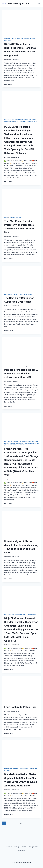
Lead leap (21, 850)
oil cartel (7, 39)
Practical (12, 443)
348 (21, 823)
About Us (9, 847)
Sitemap (16, 847)
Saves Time (20, 443)
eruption (7, 366)
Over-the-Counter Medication (24, 121)
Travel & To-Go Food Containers (15, 445)
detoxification (9, 294)
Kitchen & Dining (31, 614)
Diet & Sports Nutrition (12, 769)
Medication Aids (9, 121)
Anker (6, 217)
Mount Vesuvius (32, 366)
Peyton (8, 59)
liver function (19, 294)
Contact (24, 847)
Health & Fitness (9, 120)
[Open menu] (39, 4)
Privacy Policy (33, 847)
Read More (9, 84)
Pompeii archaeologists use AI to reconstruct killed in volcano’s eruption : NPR (21, 374)
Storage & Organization (31, 443)
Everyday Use (17, 442)
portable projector (15, 217)
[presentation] (21, 23)
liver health (28, 294)
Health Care (33, 120)
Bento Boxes (8, 442)
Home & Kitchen (27, 442)
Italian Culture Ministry (18, 366)
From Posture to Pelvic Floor (20, 707)
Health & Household (22, 120)
